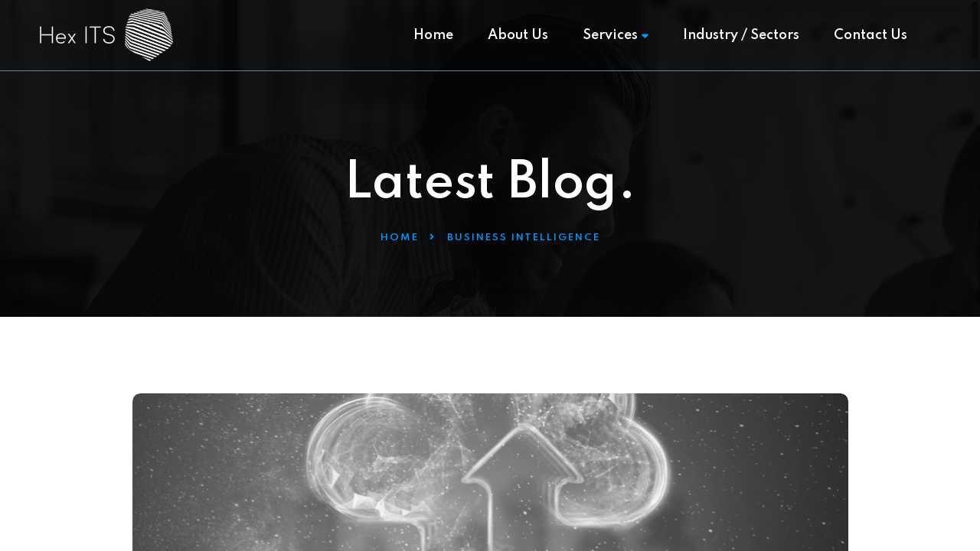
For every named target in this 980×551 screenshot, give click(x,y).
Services (616, 35)
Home (433, 35)
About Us (518, 35)
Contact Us (871, 35)
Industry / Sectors (741, 35)
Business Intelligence (524, 238)
